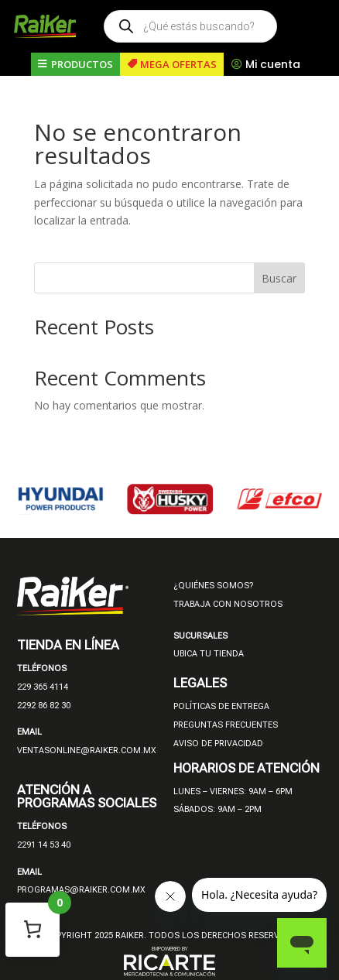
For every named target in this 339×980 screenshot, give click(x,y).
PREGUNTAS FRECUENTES (226, 725)
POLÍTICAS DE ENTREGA (221, 706)
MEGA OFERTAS (178, 64)
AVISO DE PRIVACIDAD (218, 744)
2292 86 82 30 (44, 706)
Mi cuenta (273, 64)
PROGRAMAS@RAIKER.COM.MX (81, 890)
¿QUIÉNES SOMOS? (213, 586)
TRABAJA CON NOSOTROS (228, 604)
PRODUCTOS (82, 64)
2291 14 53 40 (44, 845)
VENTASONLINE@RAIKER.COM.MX (87, 750)
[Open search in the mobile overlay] (190, 26)
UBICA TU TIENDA (209, 654)
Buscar (279, 278)
